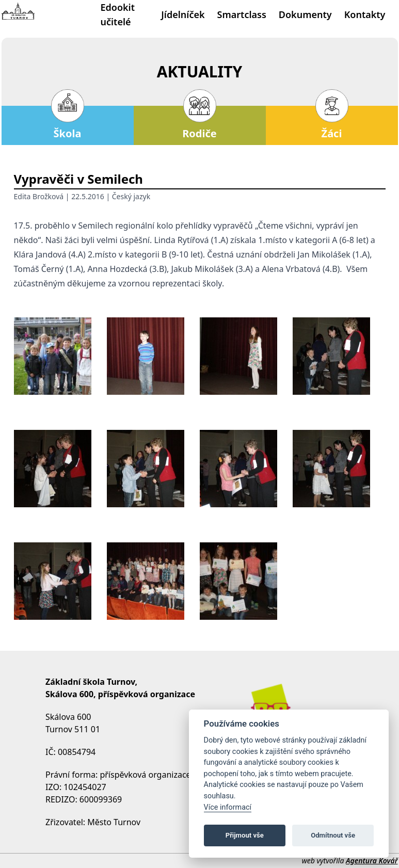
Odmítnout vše (333, 835)
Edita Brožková (39, 196)
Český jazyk (131, 196)
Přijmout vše (245, 835)
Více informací (228, 807)
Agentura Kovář (372, 861)
